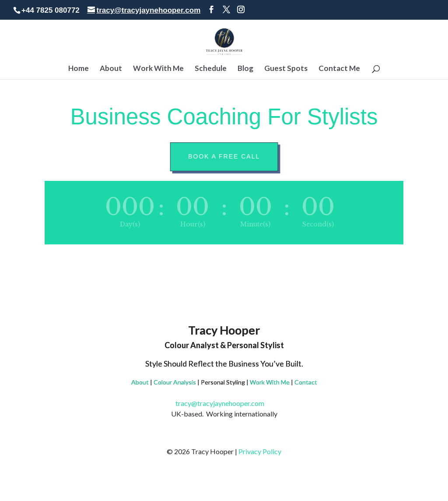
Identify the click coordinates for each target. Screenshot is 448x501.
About (111, 69)
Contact (306, 382)
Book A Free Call (226, 156)
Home (79, 69)
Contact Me (339, 69)
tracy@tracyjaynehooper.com (224, 403)
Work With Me (158, 69)
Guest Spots (286, 69)
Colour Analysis (175, 382)
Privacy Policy (260, 451)
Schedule (211, 69)
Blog (245, 69)
